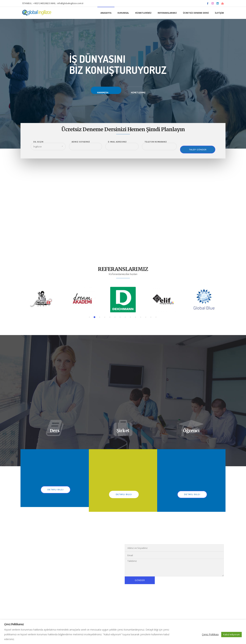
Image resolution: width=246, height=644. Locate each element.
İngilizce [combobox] (37, 147)
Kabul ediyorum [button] (231, 634)
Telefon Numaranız (156, 142)
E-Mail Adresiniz (117, 142)
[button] (89, 317)
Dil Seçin (38, 142)
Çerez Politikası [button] (210, 634)
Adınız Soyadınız (81, 142)
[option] (42, 300)
